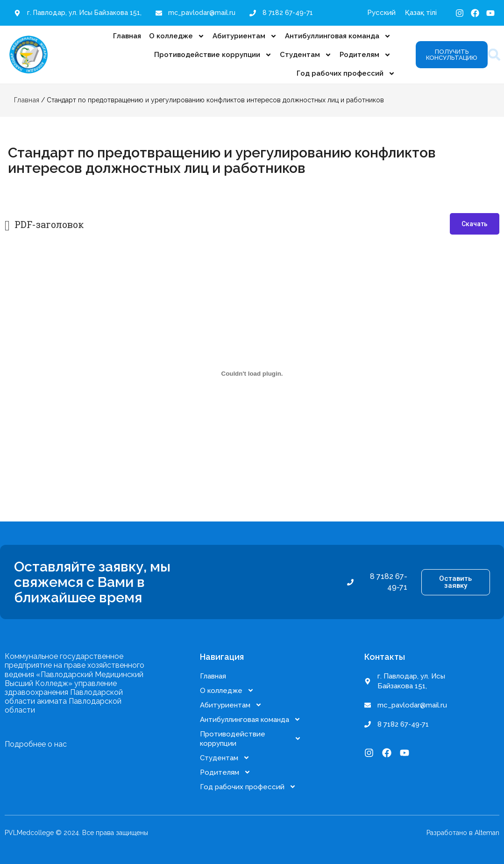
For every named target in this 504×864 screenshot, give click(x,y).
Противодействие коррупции (213, 55)
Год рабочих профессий (346, 74)
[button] (494, 55)
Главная (127, 36)
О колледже (177, 36)
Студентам (306, 55)
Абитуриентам (245, 36)
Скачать (475, 224)
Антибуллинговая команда (338, 36)
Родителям (365, 55)
